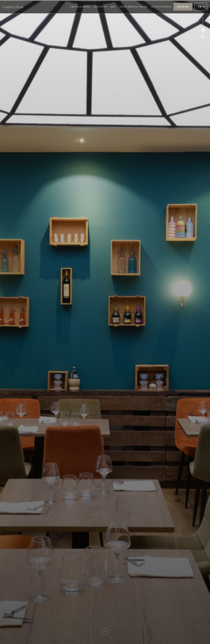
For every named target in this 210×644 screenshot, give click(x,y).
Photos (100, 7)
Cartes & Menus (80, 7)
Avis (113, 7)
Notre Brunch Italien (134, 7)
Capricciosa (13, 7)
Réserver (183, 7)
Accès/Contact (161, 7)
